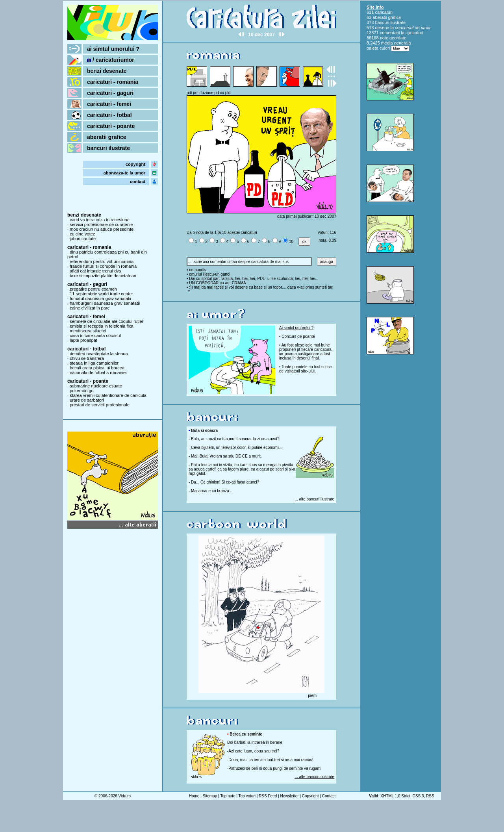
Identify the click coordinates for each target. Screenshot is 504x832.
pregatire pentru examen (93, 289)
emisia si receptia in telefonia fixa (101, 326)
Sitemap (210, 796)
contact (138, 182)
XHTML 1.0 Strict (395, 796)
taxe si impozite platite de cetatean (103, 276)
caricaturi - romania (113, 82)
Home (194, 796)
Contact (329, 796)
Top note (228, 796)
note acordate (393, 38)
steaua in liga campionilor (94, 363)
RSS (430, 796)
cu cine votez (82, 234)
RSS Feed (268, 796)
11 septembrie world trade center (101, 294)
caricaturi (384, 12)
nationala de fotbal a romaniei (98, 372)
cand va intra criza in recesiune (100, 220)
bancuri (382, 22)
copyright (135, 164)
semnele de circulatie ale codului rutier (107, 321)
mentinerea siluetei (88, 331)
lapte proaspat (83, 340)
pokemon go (82, 391)
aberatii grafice (107, 137)
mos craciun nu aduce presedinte (102, 229)
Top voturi (247, 796)
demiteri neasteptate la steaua (99, 354)
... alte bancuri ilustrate (314, 499)
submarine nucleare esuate (96, 386)
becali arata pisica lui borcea (97, 368)
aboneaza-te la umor (124, 173)
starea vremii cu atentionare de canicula (108, 395)
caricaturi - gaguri (110, 93)
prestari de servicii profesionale (100, 405)
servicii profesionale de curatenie (101, 224)
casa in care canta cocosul (95, 335)
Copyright (310, 796)
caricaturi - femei (109, 104)
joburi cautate (83, 239)
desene (382, 28)
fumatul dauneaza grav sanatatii (100, 298)
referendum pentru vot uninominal (102, 261)
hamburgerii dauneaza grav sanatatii (105, 303)
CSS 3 (418, 796)
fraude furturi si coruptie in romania (103, 266)
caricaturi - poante (111, 126)
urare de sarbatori (87, 400)
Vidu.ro (125, 796)
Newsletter (289, 796)
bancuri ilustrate (108, 148)
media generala (396, 43)
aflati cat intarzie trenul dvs (95, 271)
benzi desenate (107, 71)
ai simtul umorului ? (113, 49)
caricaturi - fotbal (109, 115)
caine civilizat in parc (90, 308)
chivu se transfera (87, 358)
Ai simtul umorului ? (296, 328)
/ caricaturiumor (111, 60)
